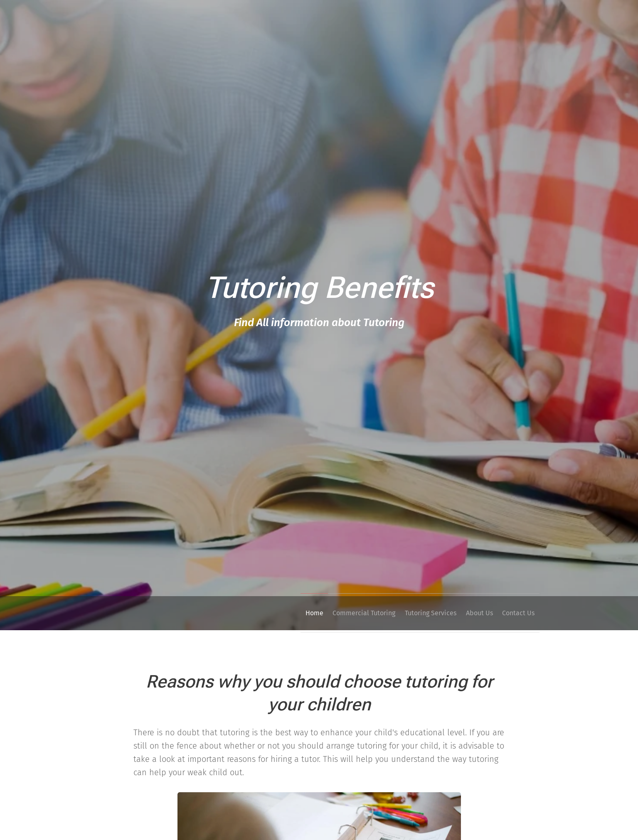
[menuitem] (289, 613)
